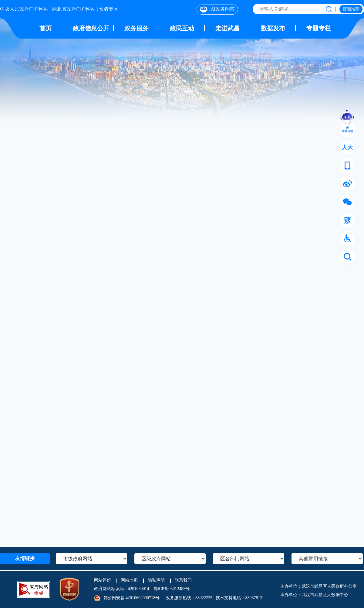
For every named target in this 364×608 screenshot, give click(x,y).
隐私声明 (156, 580)
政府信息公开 (91, 28)
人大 (347, 147)
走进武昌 (227, 28)
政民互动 (182, 28)
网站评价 (103, 580)
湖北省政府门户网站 (74, 9)
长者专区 (109, 9)
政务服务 (136, 28)
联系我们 (183, 580)
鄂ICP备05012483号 (172, 589)
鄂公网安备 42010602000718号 (132, 598)
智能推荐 (351, 9)
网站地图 (129, 580)
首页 (45, 28)
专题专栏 (318, 28)
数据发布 (273, 28)
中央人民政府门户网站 (24, 9)
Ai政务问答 (217, 9)
